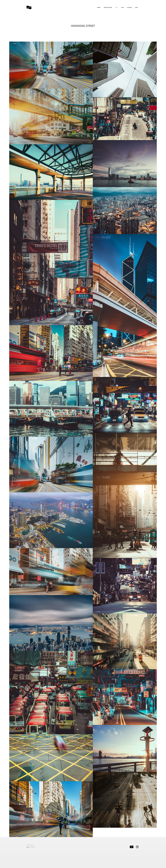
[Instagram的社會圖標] (137, 847)
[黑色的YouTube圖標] (132, 847)
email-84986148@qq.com (30, 845)
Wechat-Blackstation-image (31, 847)
